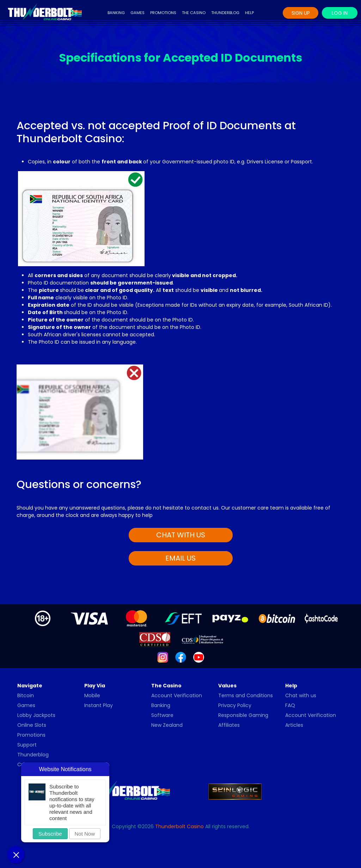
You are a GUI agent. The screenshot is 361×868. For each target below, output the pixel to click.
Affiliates (229, 725)
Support (27, 745)
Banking (116, 13)
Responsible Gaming (243, 715)
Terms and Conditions (246, 695)
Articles (294, 725)
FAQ (290, 705)
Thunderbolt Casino (179, 826)
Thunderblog (225, 13)
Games (137, 13)
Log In (340, 13)
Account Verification (177, 695)
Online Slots (32, 725)
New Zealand (167, 725)
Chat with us (301, 695)
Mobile (92, 695)
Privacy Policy (235, 705)
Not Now (85, 834)
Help (249, 13)
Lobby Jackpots (36, 715)
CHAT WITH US (181, 535)
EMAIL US (180, 558)
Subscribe (50, 834)
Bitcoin (26, 695)
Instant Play (99, 705)
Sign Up (301, 13)
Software (162, 715)
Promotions (163, 13)
